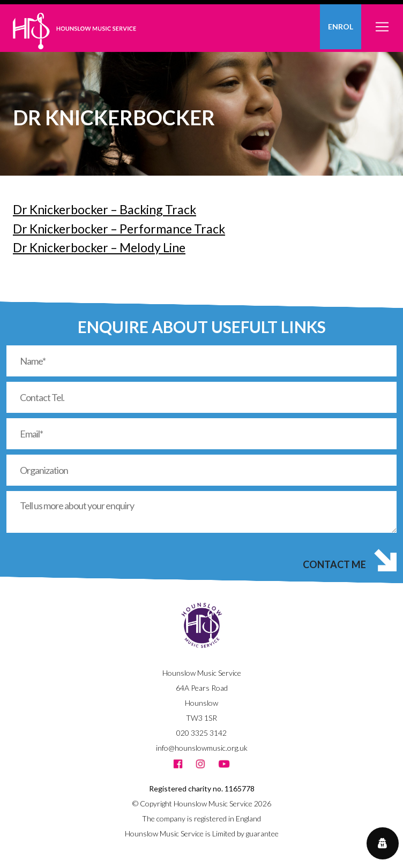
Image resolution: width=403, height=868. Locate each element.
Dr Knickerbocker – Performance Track (119, 229)
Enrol (341, 27)
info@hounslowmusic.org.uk (202, 748)
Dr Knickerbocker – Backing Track (105, 209)
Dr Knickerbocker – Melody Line (99, 247)
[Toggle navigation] (382, 21)
